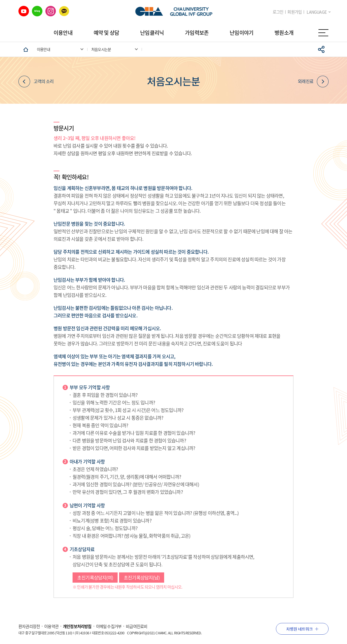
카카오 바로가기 (64, 11)
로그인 (278, 12)
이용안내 (63, 33)
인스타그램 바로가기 (51, 11)
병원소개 (284, 33)
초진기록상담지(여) (95, 579)
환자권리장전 (29, 626)
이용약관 (51, 626)
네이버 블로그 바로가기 (37, 11)
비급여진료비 (136, 626)
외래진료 (313, 82)
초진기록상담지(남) (142, 579)
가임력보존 (197, 33)
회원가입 (294, 12)
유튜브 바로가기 (24, 11)
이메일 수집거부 (109, 626)
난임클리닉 (152, 33)
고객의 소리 (36, 82)
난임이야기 (242, 33)
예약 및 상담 (106, 33)
